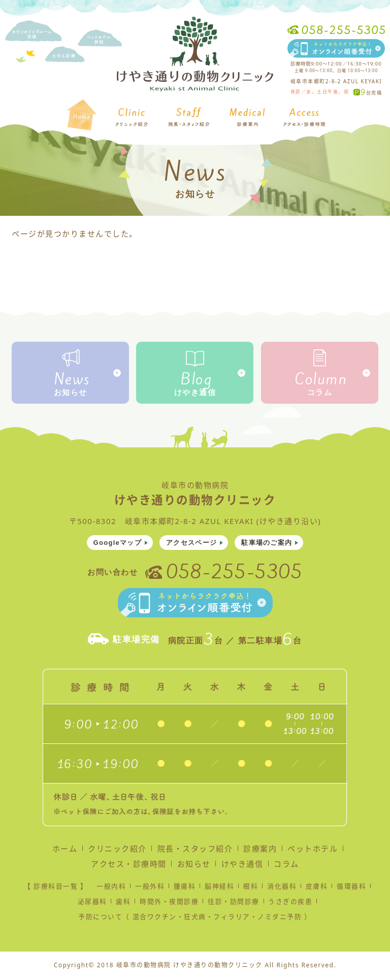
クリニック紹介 (117, 851)
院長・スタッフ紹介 (195, 851)
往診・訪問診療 (234, 903)
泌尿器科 (92, 903)
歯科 (123, 903)
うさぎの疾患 (290, 903)
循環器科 (351, 888)
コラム (320, 392)
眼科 (251, 888)
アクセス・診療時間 (129, 866)
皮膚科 (317, 888)
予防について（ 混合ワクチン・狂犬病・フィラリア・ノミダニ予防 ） (195, 919)
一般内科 (111, 888)
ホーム (65, 851)
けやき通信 (195, 392)
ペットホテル (313, 851)
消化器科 (282, 888)
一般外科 (150, 888)
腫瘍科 (185, 888)
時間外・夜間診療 (169, 903)
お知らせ (71, 392)
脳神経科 (219, 888)
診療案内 (260, 851)
